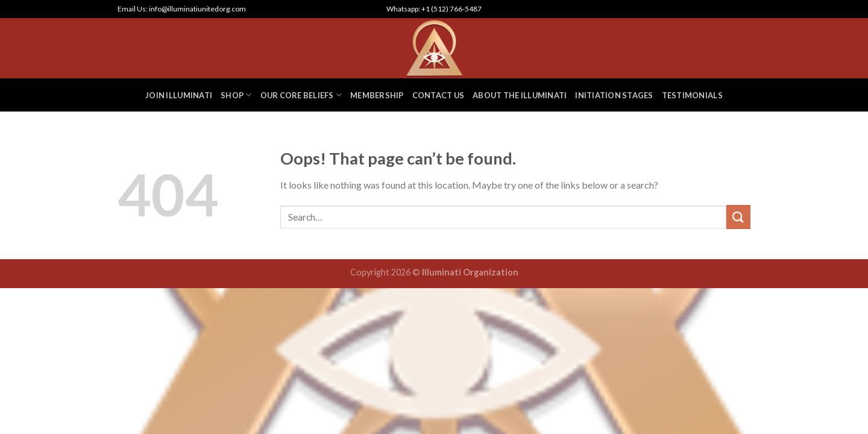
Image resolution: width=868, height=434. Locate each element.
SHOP (236, 95)
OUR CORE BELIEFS (301, 95)
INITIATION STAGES (614, 95)
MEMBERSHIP (377, 95)
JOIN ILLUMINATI (179, 95)
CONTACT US (439, 95)
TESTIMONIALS (692, 95)
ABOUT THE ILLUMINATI (520, 95)
